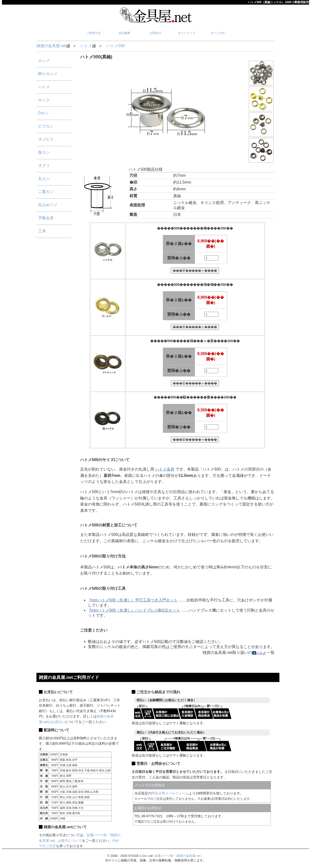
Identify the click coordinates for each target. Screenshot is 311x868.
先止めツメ (48, 205)
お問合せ (155, 33)
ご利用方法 (93, 33)
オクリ (44, 165)
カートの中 (218, 33)
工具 (42, 231)
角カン (44, 152)
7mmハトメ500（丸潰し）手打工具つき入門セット (133, 600)
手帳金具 (46, 218)
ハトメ (86, 46)
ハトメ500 (116, 46)
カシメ (44, 61)
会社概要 (124, 33)
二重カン (46, 192)
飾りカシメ (48, 74)
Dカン (43, 113)
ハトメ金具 (165, 469)
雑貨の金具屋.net (51, 46)
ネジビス (46, 139)
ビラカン (46, 126)
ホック (44, 100)
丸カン (44, 179)
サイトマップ (187, 33)
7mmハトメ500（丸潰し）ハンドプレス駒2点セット (134, 610)
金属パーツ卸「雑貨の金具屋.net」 (179, 856)
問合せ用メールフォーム (170, 793)
